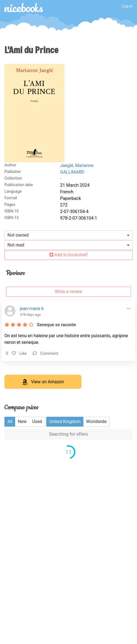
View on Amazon (43, 382)
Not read (16, 245)
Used (37, 422)
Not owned (18, 235)
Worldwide (96, 422)
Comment (46, 353)
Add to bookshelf (69, 255)
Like (19, 353)
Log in (127, 6)
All (10, 422)
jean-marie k (32, 309)
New (22, 422)
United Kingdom (65, 422)
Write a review (68, 292)
